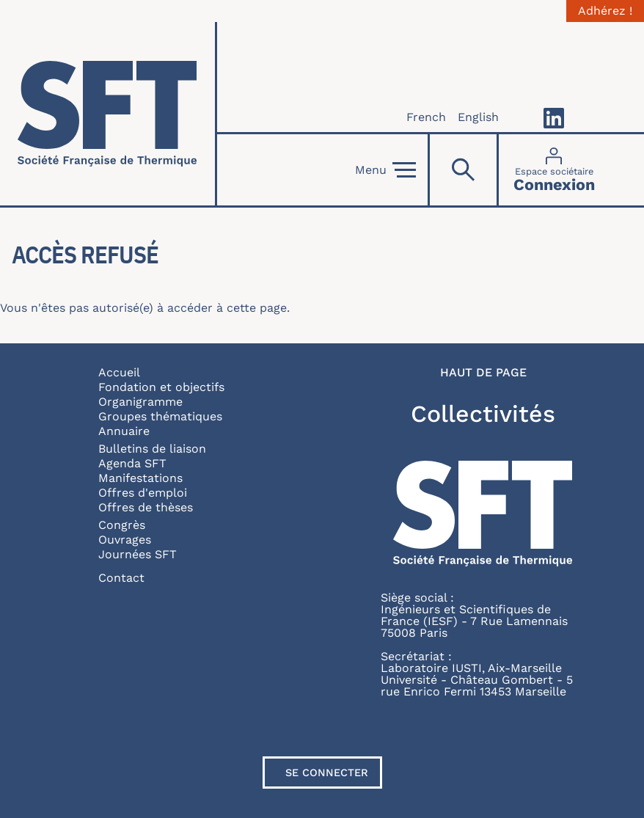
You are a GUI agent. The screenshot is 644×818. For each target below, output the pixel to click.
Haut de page (483, 373)
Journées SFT (138, 554)
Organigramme (140, 402)
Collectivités (483, 414)
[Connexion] (554, 170)
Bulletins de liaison (152, 449)
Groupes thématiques (160, 416)
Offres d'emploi (143, 493)
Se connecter (327, 773)
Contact (121, 578)
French (426, 117)
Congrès (122, 525)
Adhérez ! (605, 11)
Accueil (119, 372)
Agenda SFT (132, 463)
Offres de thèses (146, 507)
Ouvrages (125, 540)
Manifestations (140, 478)
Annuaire (124, 431)
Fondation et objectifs (161, 387)
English (478, 117)
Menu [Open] (385, 170)
